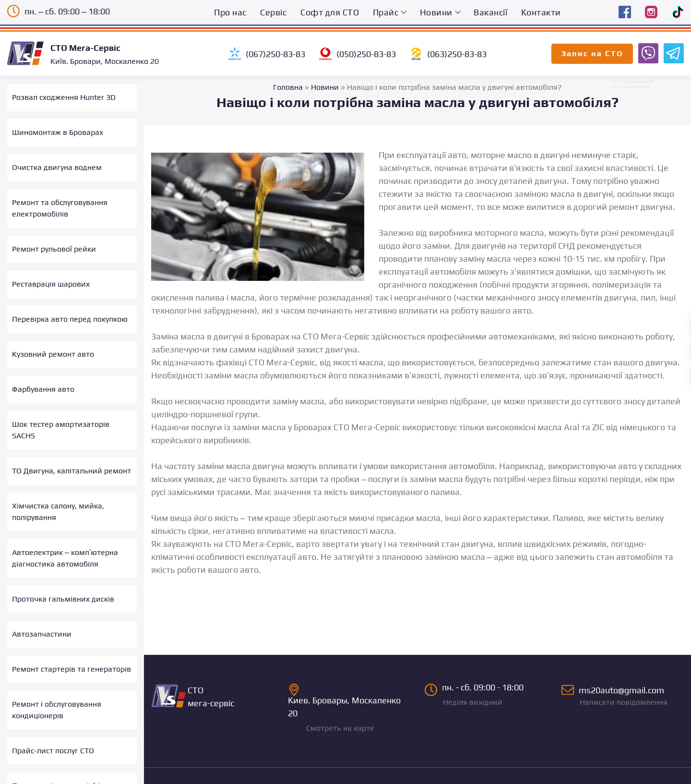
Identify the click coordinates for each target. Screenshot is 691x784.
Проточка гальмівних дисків (63, 588)
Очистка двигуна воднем (57, 165)
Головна (288, 87)
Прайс (386, 12)
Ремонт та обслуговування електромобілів (60, 206)
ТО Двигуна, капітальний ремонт (71, 463)
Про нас (230, 12)
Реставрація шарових (51, 280)
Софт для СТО (330, 12)
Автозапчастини (42, 623)
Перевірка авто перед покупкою (70, 314)
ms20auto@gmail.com (623, 681)
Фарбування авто (43, 383)
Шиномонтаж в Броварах (58, 131)
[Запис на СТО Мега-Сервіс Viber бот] (647, 53)
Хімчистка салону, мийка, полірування (58, 503)
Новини (436, 12)
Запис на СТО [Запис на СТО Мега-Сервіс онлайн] (592, 54)
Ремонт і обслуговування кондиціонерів (57, 697)
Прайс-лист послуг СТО (53, 737)
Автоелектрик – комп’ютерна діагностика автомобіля (65, 549)
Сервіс (273, 12)
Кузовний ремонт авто (53, 348)
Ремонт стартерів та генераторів (71, 657)
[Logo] (29, 53)
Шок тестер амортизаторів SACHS (61, 423)
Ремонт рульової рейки (54, 246)
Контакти (541, 12)
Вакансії (490, 12)
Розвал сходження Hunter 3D (64, 97)
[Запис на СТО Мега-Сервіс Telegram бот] (672, 53)
